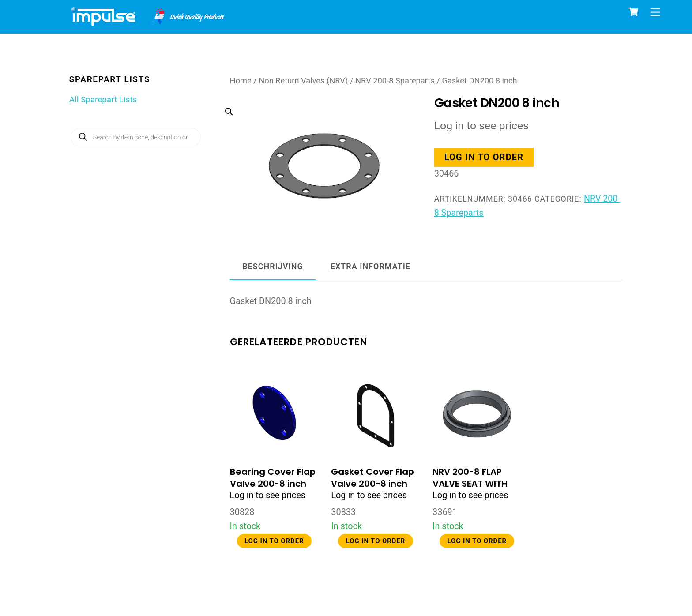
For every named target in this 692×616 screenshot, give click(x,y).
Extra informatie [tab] (370, 266)
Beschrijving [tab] (273, 266)
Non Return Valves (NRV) (303, 81)
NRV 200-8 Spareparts (395, 81)
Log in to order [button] (485, 157)
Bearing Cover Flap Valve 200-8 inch (273, 478)
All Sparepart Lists (103, 100)
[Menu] (655, 12)
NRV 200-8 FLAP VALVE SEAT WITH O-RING (470, 484)
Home (241, 81)
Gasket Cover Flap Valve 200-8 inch (372, 478)
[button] (315, 146)
